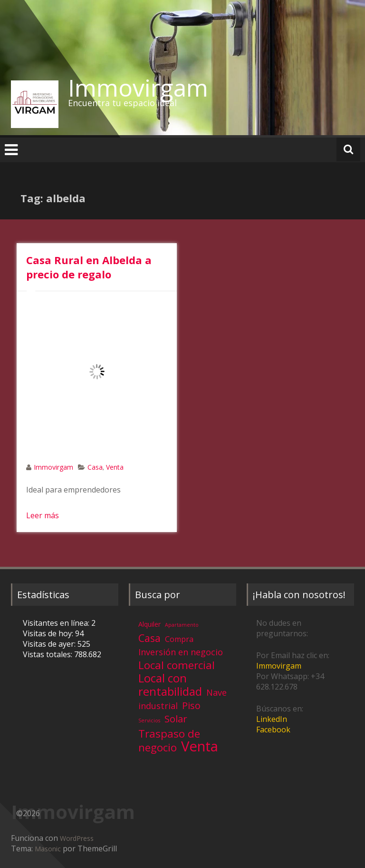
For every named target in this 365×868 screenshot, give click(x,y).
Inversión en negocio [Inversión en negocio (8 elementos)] (181, 652)
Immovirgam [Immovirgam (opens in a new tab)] (279, 666)
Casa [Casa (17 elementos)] (149, 638)
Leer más (43, 515)
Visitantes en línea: (57, 623)
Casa (95, 467)
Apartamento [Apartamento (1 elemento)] (182, 625)
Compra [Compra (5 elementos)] (179, 639)
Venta (115, 467)
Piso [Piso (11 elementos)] (191, 705)
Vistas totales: (48, 654)
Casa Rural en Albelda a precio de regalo (89, 267)
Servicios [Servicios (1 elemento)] (149, 720)
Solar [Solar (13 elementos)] (176, 719)
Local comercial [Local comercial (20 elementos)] (177, 665)
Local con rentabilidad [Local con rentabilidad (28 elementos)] (170, 685)
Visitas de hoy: (49, 633)
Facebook (273, 730)
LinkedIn (272, 719)
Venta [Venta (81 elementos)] (200, 746)
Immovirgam (138, 88)
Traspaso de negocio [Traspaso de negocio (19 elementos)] (169, 740)
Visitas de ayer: (50, 644)
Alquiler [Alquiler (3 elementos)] (149, 624)
